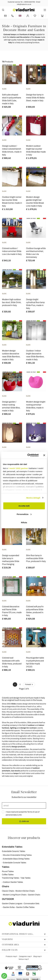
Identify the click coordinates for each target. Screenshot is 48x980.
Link (19, 815)
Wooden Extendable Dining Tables (17, 855)
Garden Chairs (34, 895)
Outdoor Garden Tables (13, 882)
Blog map (37, 956)
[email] (24, 805)
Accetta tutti (24, 506)
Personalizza (24, 514)
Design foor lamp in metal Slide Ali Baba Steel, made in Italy (35, 98)
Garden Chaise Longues (12, 904)
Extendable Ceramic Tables (14, 851)
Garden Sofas (9, 907)
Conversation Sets (31, 904)
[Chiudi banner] (44, 455)
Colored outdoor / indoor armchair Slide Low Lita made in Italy (12, 251)
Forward (29, 684)
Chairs (6, 886)
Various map (23, 959)
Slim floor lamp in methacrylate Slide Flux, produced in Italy (36, 558)
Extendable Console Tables (15, 863)
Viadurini (24, 939)
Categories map (25, 956)
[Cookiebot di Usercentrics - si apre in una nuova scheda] (29, 455)
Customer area (24, 945)
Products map (11, 956)
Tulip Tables (25, 878)
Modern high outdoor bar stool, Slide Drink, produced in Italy (12, 302)
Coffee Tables (8, 875)
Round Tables (8, 871)
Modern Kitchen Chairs (25, 891)
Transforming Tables (10, 878)
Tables (6, 867)
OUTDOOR (8, 899)
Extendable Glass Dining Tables (16, 859)
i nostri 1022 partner (18, 468)
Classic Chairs (8, 891)
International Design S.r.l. (24, 934)
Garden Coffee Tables (25, 907)
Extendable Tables (12, 847)
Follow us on (24, 950)
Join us (24, 821)
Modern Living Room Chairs (15, 895)
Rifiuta (24, 523)
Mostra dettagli (33, 498)
